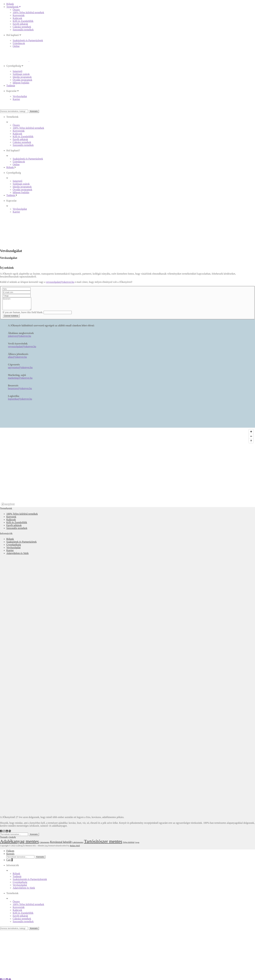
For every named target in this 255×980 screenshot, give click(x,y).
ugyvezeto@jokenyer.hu (20, 370)
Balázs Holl (75, 848)
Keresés (34, 111)
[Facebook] (1, 834)
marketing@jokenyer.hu (20, 380)
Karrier (10, 553)
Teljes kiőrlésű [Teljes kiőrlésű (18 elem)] (129, 845)
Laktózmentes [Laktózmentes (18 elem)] (78, 845)
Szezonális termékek (17, 530)
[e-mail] (10, 834)
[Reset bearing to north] (251, 443)
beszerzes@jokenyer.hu (20, 391)
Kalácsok (11, 522)
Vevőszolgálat (13, 550)
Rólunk (10, 541)
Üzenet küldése (11, 318)
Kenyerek (11, 519)
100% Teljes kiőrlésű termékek (22, 516)
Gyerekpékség (14, 547)
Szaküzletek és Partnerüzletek (21, 544)
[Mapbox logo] (8, 507)
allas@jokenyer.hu (17, 359)
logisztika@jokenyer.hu (20, 401)
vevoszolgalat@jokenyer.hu (60, 282)
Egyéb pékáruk (14, 528)
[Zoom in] (251, 434)
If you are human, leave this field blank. (23, 315)
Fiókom (10, 853)
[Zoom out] (251, 439)
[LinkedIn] (7, 834)
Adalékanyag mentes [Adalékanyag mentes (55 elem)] (19, 844)
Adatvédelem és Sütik (17, 556)
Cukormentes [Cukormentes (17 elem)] (44, 845)
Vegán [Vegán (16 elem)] (137, 845)
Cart (10, 862)
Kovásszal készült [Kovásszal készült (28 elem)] (61, 844)
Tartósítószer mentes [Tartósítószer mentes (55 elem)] (103, 844)
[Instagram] (4, 834)
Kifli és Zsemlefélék (17, 525)
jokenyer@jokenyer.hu (20, 338)
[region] (128, 470)
